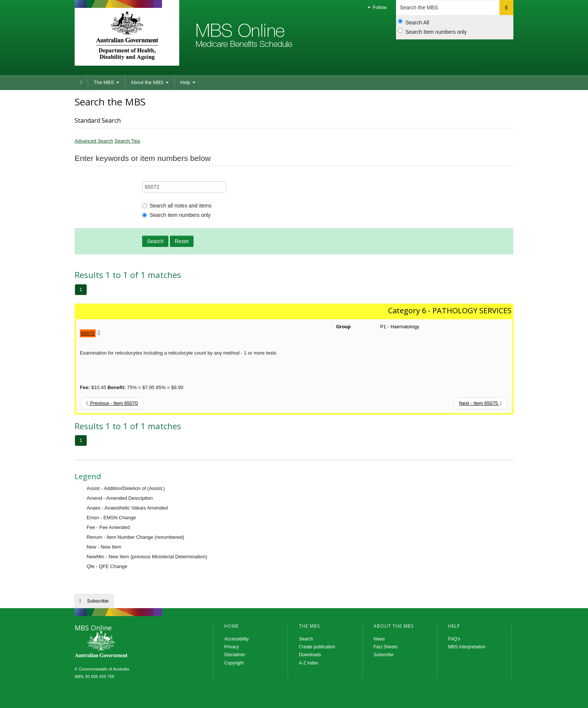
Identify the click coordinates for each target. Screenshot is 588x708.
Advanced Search (94, 141)
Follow (377, 7)
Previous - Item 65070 (112, 403)
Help (188, 82)
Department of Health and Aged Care (127, 36)
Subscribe (98, 601)
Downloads (310, 655)
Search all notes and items (177, 206)
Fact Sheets (385, 647)
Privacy (232, 647)
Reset (182, 241)
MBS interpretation (467, 647)
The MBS (106, 82)
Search (155, 241)
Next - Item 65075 (480, 403)
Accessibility (236, 639)
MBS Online (121, 645)
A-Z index (308, 663)
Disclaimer (235, 655)
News (379, 639)
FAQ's (454, 639)
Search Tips (127, 141)
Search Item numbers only (432, 32)
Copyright (234, 663)
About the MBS (150, 82)
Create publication (317, 647)
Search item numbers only (176, 215)
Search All (413, 22)
